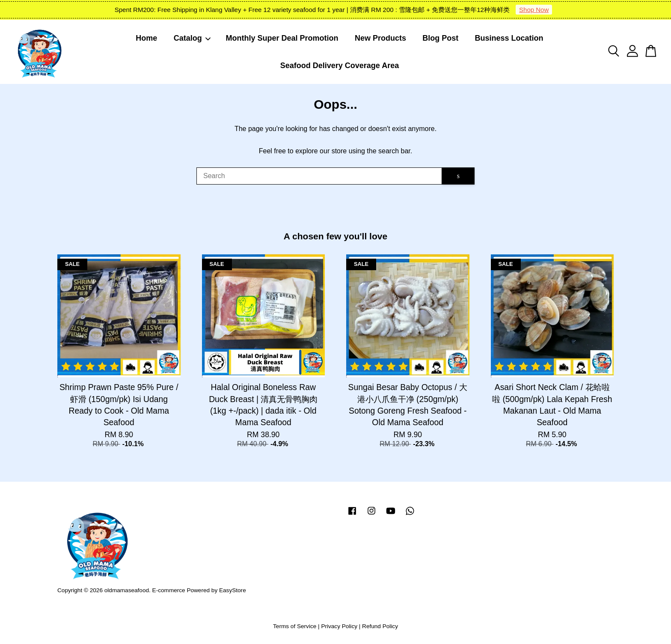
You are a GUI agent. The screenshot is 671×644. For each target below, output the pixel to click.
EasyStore (233, 590)
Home (146, 38)
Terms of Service (295, 626)
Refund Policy (380, 626)
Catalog (193, 38)
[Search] (319, 176)
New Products (380, 38)
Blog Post (440, 38)
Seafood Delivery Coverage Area (340, 66)
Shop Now (534, 10)
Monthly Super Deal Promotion (282, 38)
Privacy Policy (339, 626)
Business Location (509, 38)
